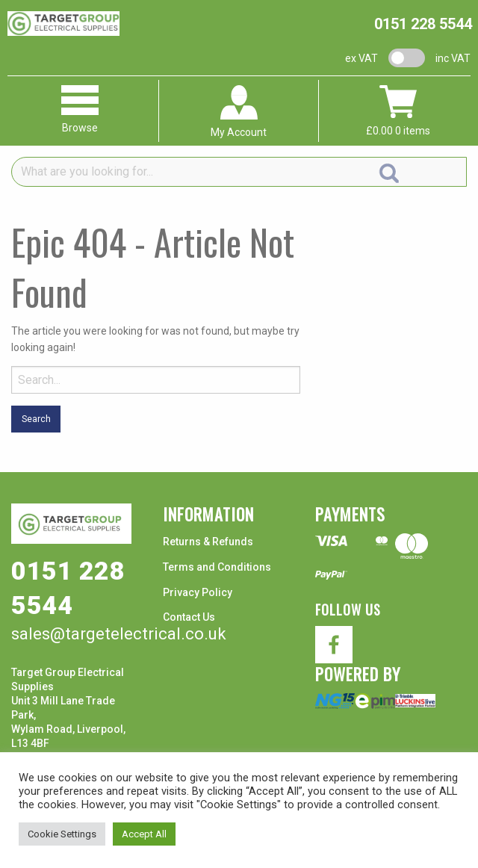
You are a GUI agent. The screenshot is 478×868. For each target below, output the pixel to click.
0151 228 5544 (423, 24)
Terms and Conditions (217, 567)
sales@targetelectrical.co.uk (119, 634)
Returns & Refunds (208, 542)
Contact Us (189, 617)
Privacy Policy (198, 592)
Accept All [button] (144, 834)
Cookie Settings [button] (62, 834)
